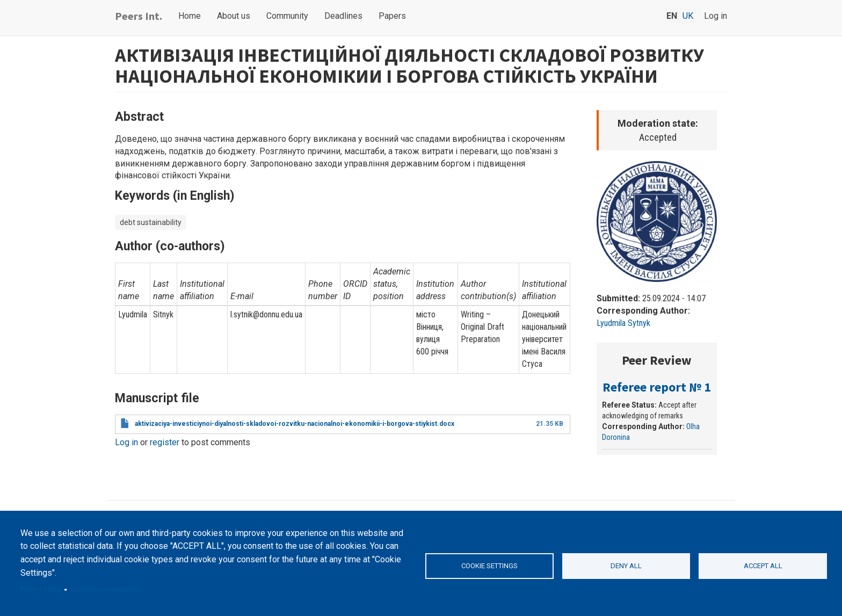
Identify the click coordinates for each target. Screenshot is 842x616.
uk (688, 16)
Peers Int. (139, 16)
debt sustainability (151, 222)
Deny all (626, 566)
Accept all (763, 566)
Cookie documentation (104, 589)
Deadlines (343, 16)
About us (234, 16)
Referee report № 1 (657, 387)
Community (287, 16)
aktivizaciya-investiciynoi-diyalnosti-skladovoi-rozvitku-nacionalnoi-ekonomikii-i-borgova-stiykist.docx (295, 424)
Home (190, 16)
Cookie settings (489, 566)
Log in (716, 16)
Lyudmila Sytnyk (623, 323)
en (672, 16)
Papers (392, 16)
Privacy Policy (41, 589)
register (165, 442)
